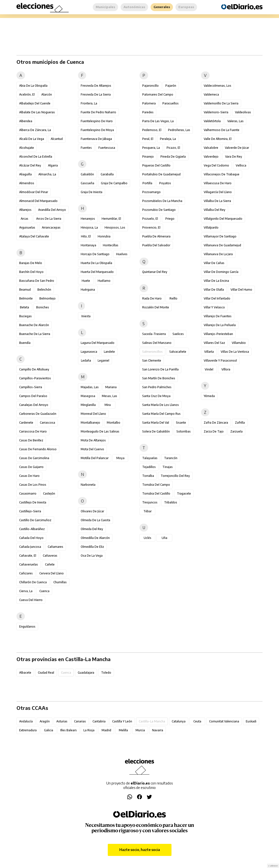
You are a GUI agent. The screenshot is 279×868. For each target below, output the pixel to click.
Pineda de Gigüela (173, 157)
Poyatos (165, 183)
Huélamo (104, 281)
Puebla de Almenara (156, 236)
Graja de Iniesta (92, 192)
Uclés (147, 538)
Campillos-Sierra (31, 387)
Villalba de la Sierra (217, 201)
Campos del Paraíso (33, 396)
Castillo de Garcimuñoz (35, 520)
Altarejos (25, 210)
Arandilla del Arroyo (52, 210)
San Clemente (152, 360)
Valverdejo (211, 157)
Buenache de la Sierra (35, 334)
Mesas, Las (109, 396)
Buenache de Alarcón (34, 325)
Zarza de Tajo (214, 431)
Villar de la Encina (216, 281)
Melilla (123, 730)
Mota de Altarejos (93, 440)
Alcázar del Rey (30, 165)
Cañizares (26, 573)
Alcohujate (27, 148)
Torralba (148, 476)
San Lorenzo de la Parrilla (160, 369)
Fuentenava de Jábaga (96, 139)
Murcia (140, 730)
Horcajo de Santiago (95, 254)
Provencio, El (151, 227)
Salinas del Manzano (157, 343)
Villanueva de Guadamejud (222, 245)
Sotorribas (184, 431)
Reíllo (173, 298)
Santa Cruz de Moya (156, 396)
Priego (170, 219)
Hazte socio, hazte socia (140, 850)
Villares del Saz (214, 343)
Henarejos (88, 219)
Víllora (226, 369)
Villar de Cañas (214, 263)
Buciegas (25, 316)
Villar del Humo (241, 290)
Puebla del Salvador (156, 245)
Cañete (50, 564)
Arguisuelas (27, 227)
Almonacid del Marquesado (38, 201)
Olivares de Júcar (92, 511)
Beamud (25, 290)
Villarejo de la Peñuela (220, 325)
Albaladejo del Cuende (35, 103)
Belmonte (26, 298)
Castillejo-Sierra (30, 511)
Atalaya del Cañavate (34, 236)
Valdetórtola (212, 121)
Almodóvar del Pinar (34, 192)
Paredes (148, 112)
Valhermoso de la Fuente (222, 130)
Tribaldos (171, 502)
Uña (164, 538)
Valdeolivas (243, 112)
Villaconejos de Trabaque (222, 174)
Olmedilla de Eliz (92, 547)
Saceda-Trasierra (154, 334)
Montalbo (114, 423)
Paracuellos (170, 103)
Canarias (80, 721)
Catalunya (179, 721)
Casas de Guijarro (31, 467)
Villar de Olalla (214, 290)
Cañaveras (50, 556)
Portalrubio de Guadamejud (161, 174)
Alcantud (57, 139)
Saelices (178, 334)
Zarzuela (236, 431)
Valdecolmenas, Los (217, 86)
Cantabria (99, 721)
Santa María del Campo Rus (161, 414)
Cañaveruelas (29, 564)
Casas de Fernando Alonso (38, 449)
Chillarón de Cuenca (33, 582)
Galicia (49, 730)
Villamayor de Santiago (220, 236)
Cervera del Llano (52, 573)
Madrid (106, 730)
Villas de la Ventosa (235, 352)
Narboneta (88, 485)
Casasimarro (28, 493)
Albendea (26, 121)
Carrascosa (47, 423)
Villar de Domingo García (221, 272)
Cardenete (26, 423)
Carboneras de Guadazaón (38, 414)
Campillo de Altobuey (34, 369)
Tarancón (171, 458)
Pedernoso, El (152, 130)
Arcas (24, 219)
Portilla (147, 183)
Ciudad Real (46, 673)
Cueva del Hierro (31, 600)
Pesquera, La (151, 148)
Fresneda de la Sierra (96, 94)
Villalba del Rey (215, 210)
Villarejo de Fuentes (218, 316)
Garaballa (107, 174)
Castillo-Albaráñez (32, 529)
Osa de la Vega (92, 556)
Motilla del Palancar (95, 458)
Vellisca (241, 165)
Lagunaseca (89, 352)
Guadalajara (86, 673)
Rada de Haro (152, 298)
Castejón (49, 493)
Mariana (111, 387)
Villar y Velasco (214, 307)
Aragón (45, 721)
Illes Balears (69, 730)
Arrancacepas (51, 227)
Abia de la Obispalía (33, 86)
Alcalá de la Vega (32, 139)
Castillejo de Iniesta (33, 502)
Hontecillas (111, 245)
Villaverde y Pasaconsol (220, 360)
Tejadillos (149, 467)
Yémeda (209, 396)
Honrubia (104, 236)
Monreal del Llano (93, 414)
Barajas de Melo (31, 263)
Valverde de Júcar (237, 148)
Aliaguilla (25, 174)
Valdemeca (211, 94)
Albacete (25, 673)
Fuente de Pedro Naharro (98, 112)
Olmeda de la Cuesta (95, 520)
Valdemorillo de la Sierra (221, 103)
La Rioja (89, 730)
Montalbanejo (90, 423)
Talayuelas (150, 458)
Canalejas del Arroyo (34, 405)
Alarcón (47, 94)
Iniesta (86, 316)
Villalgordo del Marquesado (223, 219)
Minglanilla (88, 405)
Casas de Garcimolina (34, 458)
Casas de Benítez (31, 440)
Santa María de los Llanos (161, 405)
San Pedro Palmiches (157, 387)
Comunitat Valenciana (224, 721)
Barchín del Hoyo (31, 272)
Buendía (25, 343)
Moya (120, 458)
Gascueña (87, 183)
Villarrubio (239, 343)
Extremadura (28, 730)
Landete (109, 352)
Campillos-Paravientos (35, 378)
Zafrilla (240, 423)
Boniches (43, 307)
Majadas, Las (90, 387)
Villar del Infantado (217, 298)
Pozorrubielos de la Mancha (162, 201)
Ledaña (86, 360)
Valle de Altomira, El (218, 139)
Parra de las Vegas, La (158, 121)
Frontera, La (89, 103)
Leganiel (103, 360)
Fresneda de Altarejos (96, 86)
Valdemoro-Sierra (216, 112)
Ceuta (197, 721)
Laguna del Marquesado (98, 343)
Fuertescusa (107, 148)
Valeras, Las (235, 121)
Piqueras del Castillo (156, 165)
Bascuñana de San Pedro (37, 281)
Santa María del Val (156, 423)
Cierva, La (26, 591)
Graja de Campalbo (114, 183)
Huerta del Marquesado (97, 272)
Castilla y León (122, 721)
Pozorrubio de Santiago (159, 210)
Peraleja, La (168, 139)
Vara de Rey (234, 157)
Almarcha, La (47, 174)
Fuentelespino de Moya (97, 130)
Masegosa (88, 396)
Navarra (158, 730)
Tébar (147, 511)
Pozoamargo (151, 192)
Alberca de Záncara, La (35, 130)
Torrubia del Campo (156, 485)
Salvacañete (178, 352)
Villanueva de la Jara (218, 254)
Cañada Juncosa (30, 547)
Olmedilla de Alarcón (95, 538)
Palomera (149, 103)
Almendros (27, 183)
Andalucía (26, 721)
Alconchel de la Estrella (36, 157)
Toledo (106, 673)
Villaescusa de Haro (218, 183)
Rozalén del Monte (156, 307)
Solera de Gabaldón (156, 431)
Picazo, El (173, 148)
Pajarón (171, 86)
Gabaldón (87, 174)
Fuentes (86, 148)
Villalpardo (211, 227)
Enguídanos (27, 626)
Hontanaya (88, 245)
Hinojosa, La (89, 227)
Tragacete (184, 493)
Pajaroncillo (150, 86)
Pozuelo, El (150, 219)
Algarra (53, 165)
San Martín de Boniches (159, 378)
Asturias (62, 721)
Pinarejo (148, 157)
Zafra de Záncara (216, 423)
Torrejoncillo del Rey (175, 476)
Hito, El (86, 236)
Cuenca (44, 591)
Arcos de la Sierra (49, 219)
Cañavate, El (28, 556)
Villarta (209, 352)
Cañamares (55, 547)
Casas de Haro (29, 476)
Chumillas (60, 582)
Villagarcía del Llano (218, 192)
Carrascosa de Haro (33, 431)
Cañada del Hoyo (31, 538)
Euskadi (251, 721)
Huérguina (88, 290)
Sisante (181, 423)
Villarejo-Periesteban (218, 334)
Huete (86, 281)
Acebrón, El (27, 94)
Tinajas (168, 467)
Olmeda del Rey (92, 529)
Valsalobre (211, 148)
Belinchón (44, 290)
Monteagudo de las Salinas (100, 431)
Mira (108, 405)
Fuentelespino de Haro (97, 121)
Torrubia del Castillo (156, 493)
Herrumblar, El (111, 219)
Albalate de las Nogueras (37, 112)
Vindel (209, 369)
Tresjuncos (150, 502)
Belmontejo (47, 298)
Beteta (24, 307)
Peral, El (148, 139)
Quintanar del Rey (155, 272)
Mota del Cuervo (92, 449)
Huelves (122, 254)
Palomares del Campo (158, 94)
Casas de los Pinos (33, 485)
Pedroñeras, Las (179, 130)
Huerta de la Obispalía (96, 263)
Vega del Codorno (216, 165)
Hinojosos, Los (115, 227)
